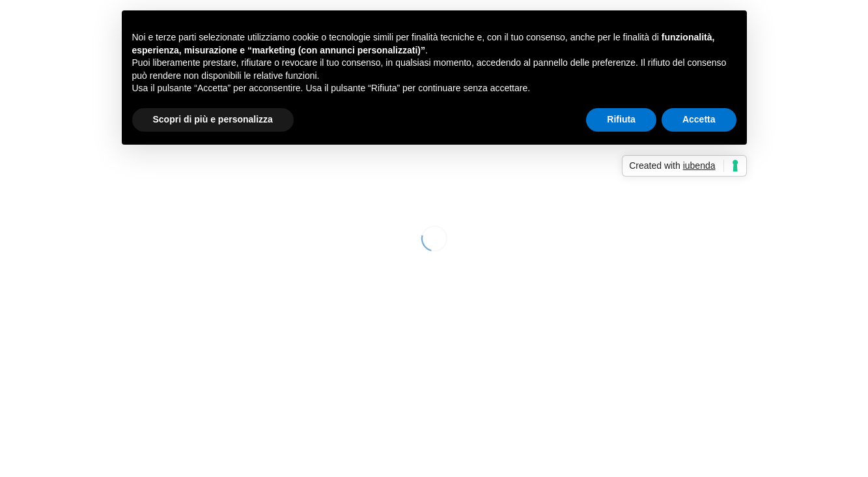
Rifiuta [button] (621, 119)
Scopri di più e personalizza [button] (213, 119)
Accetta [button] (699, 119)
